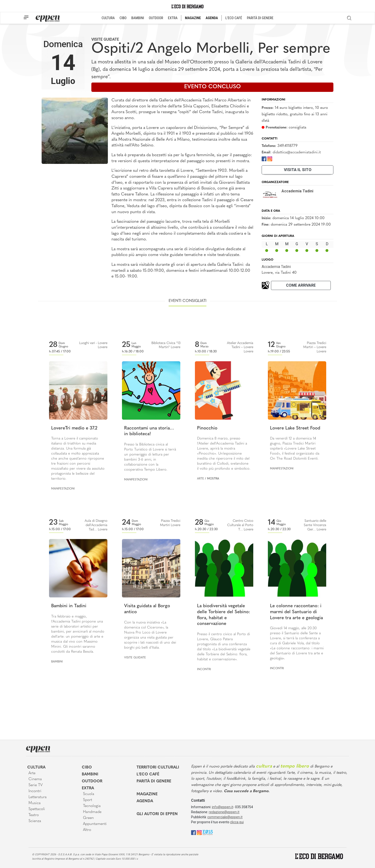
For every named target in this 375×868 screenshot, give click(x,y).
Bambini (57, 662)
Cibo (87, 768)
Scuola (89, 794)
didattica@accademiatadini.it (297, 152)
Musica (35, 803)
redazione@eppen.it (224, 812)
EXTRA (173, 18)
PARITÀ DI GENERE (260, 18)
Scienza (35, 821)
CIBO (123, 18)
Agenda (145, 801)
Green (88, 818)
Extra (88, 788)
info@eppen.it (223, 807)
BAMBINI (138, 18)
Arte (201, 479)
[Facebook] (264, 159)
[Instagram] (270, 159)
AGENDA (212, 18)
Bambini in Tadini (69, 606)
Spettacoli (37, 809)
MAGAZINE (193, 18)
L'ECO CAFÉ (234, 18)
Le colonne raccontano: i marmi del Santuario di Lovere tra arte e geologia (296, 612)
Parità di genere (154, 781)
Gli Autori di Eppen (157, 814)
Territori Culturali (158, 768)
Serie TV (36, 785)
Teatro (34, 815)
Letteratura (38, 797)
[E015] (208, 832)
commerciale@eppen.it (225, 817)
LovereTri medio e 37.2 (74, 428)
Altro (87, 830)
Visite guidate (105, 39)
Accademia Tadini (276, 267)
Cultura (36, 768)
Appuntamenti (95, 824)
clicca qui (237, 822)
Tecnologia (92, 806)
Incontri (204, 669)
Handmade (92, 812)
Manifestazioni (63, 489)
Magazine (147, 794)
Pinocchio (207, 428)
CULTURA (108, 18)
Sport (88, 800)
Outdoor (92, 781)
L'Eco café (148, 774)
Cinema (35, 779)
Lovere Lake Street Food (295, 428)
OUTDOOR (156, 18)
